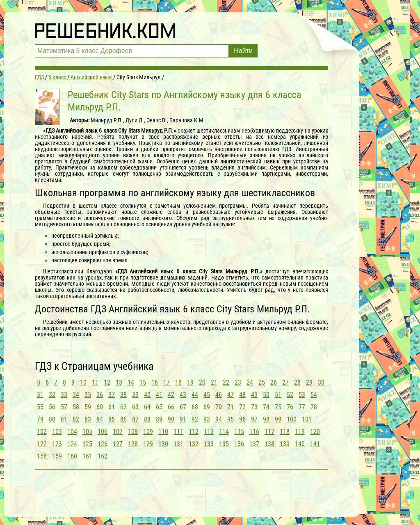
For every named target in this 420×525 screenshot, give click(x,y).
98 (266, 419)
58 (76, 407)
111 (178, 432)
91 (183, 419)
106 (103, 432)
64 (147, 407)
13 (119, 382)
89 (159, 419)
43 (183, 395)
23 (238, 382)
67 (183, 407)
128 (133, 444)
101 (307, 419)
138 (269, 444)
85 (112, 419)
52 (290, 395)
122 (42, 444)
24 (250, 382)
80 (52, 419)
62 (123, 407)
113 (209, 432)
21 (214, 382)
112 (194, 432)
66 (171, 407)
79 (40, 419)
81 (64, 419)
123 (57, 444)
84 (100, 419)
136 (239, 444)
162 (103, 456)
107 (118, 432)
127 (118, 444)
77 (302, 407)
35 (88, 395)
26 (274, 382)
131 (178, 444)
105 (87, 432)
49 (254, 395)
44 (195, 395)
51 (278, 395)
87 (135, 419)
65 (159, 407)
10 (83, 382)
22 (226, 382)
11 (95, 382)
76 (290, 407)
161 (87, 456)
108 (133, 432)
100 (292, 419)
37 (112, 395)
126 (103, 444)
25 (262, 382)
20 (202, 382)
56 (52, 407)
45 (207, 395)
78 (314, 407)
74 (266, 407)
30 (321, 382)
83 (88, 419)
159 (57, 456)
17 (167, 382)
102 (42, 432)
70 (219, 407)
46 (219, 395)
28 (297, 382)
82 (76, 419)
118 (285, 432)
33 (64, 395)
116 (254, 432)
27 (285, 382)
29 (309, 382)
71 (231, 407)
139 (285, 444)
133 (209, 444)
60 (100, 407)
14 (131, 382)
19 (190, 382)
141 (315, 444)
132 (194, 444)
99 (278, 419)
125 (87, 444)
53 (302, 395)
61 (112, 407)
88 (147, 419)
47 (231, 395)
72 (242, 407)
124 (72, 444)
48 (242, 395)
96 (242, 419)
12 (107, 382)
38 (123, 395)
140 (300, 444)
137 (254, 444)
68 (195, 407)
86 (123, 419)
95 (231, 419)
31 (40, 395)
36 (100, 395)
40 (147, 395)
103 (57, 432)
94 (219, 419)
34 (76, 395)
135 (224, 444)
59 (88, 407)
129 (148, 444)
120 (315, 432)
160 (72, 456)
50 (266, 395)
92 (195, 419)
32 (52, 395)
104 (72, 432)
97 (254, 419)
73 (254, 407)
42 (171, 395)
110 (163, 432)
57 (64, 407)
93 (207, 419)
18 (178, 382)
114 (224, 432)
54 (314, 395)
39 (135, 395)
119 (300, 432)
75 (278, 407)
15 (143, 382)
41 (159, 395)
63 (135, 407)
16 (155, 382)
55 (40, 407)
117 (269, 432)
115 (239, 432)
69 (207, 407)
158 (42, 456)
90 (171, 419)
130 (163, 444)
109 (148, 432)
